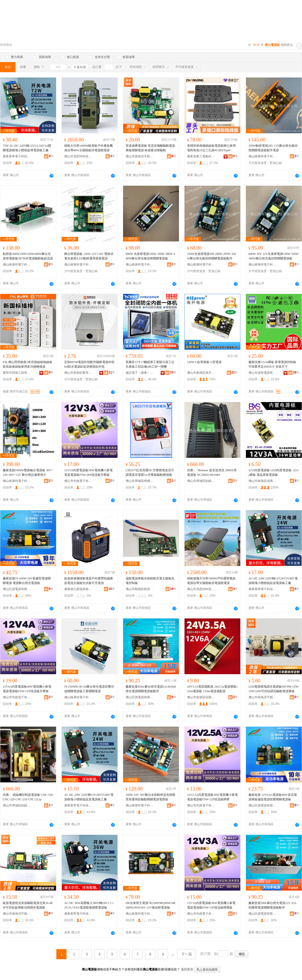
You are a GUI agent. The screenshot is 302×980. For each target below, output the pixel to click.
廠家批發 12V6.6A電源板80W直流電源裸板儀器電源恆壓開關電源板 (273, 797)
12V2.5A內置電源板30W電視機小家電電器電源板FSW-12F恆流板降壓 (212, 797)
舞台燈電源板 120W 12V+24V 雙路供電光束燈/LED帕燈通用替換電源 (89, 256)
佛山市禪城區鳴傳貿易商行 (140, 481)
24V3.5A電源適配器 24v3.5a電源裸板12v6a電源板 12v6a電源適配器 (212, 689)
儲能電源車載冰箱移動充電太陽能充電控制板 (150, 581)
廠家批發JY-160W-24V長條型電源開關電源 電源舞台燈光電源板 (27, 581)
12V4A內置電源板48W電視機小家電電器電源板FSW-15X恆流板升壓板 (27, 689)
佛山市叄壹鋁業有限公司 (78, 373)
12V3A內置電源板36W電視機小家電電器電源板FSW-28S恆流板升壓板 (88, 473)
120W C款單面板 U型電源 (204, 362)
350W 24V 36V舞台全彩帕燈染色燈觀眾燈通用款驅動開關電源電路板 (150, 797)
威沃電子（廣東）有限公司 (140, 373)
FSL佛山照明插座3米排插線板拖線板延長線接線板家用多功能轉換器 (28, 364)
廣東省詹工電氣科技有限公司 (201, 156)
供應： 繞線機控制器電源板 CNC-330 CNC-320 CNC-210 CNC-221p (28, 797)
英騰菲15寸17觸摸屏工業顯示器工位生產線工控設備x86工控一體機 (150, 364)
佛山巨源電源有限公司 (17, 589)
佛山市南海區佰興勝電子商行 (262, 481)
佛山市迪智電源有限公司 (262, 373)
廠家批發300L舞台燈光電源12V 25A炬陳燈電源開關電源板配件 (272, 905)
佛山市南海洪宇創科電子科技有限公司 (140, 156)
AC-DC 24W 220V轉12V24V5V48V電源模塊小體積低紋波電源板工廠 (273, 581)
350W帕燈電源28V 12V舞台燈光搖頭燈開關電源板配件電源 (273, 148)
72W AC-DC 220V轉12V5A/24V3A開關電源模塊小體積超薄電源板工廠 (27, 148)
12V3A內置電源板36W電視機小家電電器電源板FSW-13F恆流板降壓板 (211, 905)
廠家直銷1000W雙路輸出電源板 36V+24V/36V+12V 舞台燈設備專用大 (28, 473)
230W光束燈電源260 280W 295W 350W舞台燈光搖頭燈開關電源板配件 (212, 256)
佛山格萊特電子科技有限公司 (262, 156)
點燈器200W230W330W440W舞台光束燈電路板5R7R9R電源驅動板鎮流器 (28, 256)
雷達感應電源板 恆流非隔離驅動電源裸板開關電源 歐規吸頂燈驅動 (150, 148)
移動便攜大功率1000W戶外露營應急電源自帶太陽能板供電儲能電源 (211, 581)
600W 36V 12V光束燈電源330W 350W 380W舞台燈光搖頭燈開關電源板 (273, 256)
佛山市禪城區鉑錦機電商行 (201, 481)
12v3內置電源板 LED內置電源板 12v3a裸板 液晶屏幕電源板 (273, 473)
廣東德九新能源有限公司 (78, 589)
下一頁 (187, 954)
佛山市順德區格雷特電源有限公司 (140, 589)
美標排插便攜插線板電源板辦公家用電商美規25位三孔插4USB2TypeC (211, 148)
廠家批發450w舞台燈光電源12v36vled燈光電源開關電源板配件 (151, 689)
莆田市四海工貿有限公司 (17, 373)
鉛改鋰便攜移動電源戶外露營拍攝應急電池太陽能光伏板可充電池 (89, 581)
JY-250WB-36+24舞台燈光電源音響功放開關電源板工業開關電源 (89, 689)
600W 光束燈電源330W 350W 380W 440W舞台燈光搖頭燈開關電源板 (150, 256)
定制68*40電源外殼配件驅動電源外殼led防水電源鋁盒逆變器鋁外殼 (89, 364)
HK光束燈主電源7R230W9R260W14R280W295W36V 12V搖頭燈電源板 (150, 905)
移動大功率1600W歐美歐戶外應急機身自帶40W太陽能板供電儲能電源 (88, 148)
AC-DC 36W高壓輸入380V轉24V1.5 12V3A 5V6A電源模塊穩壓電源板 (89, 905)
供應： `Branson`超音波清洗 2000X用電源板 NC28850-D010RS (212, 473)
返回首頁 (187, 969)
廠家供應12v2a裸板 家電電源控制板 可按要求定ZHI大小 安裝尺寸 (272, 364)
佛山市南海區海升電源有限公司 (201, 373)
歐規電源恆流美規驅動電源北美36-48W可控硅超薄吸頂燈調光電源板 (28, 905)
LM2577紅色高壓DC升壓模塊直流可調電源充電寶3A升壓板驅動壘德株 (150, 473)
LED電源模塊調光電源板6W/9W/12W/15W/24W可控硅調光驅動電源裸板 (274, 689)
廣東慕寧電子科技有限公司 (17, 156)
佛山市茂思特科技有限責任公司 (78, 156)
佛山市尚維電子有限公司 (78, 481)
